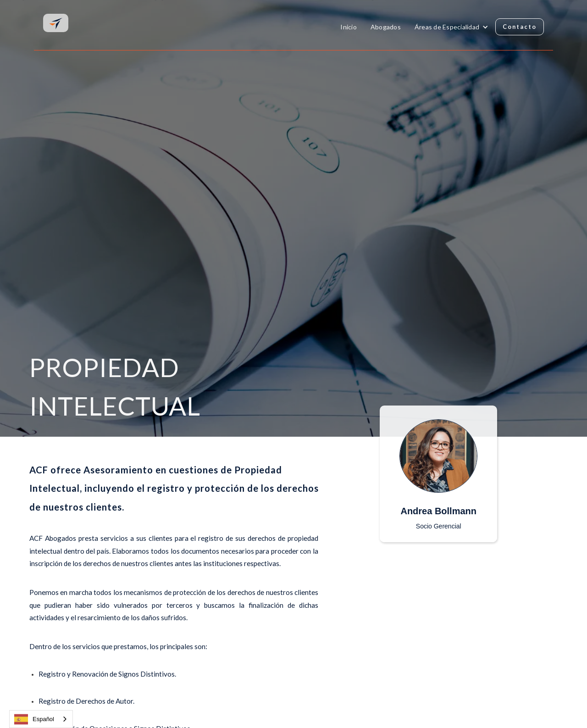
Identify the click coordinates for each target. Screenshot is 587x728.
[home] (56, 22)
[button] (451, 27)
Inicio (349, 27)
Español (34, 719)
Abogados (386, 27)
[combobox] (41, 719)
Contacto (520, 27)
